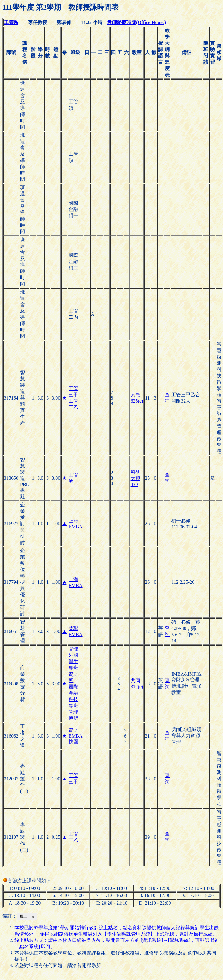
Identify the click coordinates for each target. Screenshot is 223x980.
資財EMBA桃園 (75, 736)
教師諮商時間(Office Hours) (137, 22)
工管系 (11, 22)
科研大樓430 (136, 478)
